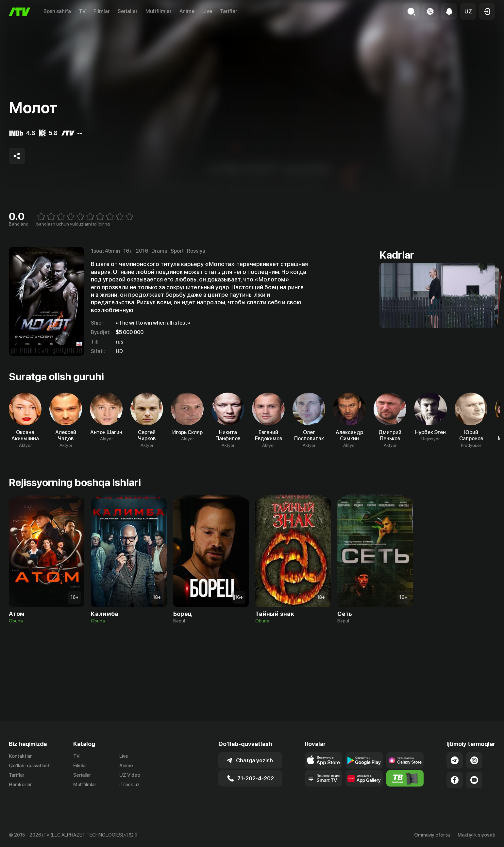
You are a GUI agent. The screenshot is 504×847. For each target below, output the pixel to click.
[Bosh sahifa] (20, 12)
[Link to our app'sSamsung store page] (405, 760)
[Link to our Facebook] (455, 780)
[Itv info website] (405, 778)
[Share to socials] (17, 156)
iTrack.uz (129, 785)
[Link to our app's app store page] (324, 760)
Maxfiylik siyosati (476, 835)
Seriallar (128, 11)
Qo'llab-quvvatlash (30, 766)
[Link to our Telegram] (455, 760)
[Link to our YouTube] (474, 780)
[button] (468, 11)
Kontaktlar (20, 756)
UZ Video (130, 775)
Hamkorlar (20, 785)
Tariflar (229, 11)
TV (82, 11)
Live (207, 11)
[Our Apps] (324, 778)
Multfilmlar (159, 11)
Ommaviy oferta (432, 835)
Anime (187, 11)
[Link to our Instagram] (474, 760)
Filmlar (102, 11)
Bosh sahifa (57, 11)
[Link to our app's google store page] (364, 760)
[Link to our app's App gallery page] (364, 778)
